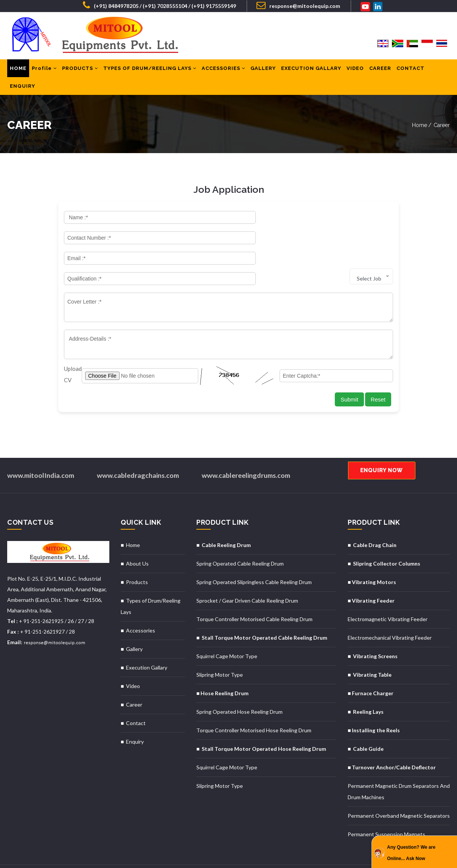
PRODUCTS (80, 68)
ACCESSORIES (223, 68)
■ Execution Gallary (144, 642)
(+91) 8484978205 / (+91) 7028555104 (141, 6)
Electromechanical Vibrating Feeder (390, 613)
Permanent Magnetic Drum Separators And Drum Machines (399, 766)
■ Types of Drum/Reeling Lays (151, 581)
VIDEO (355, 68)
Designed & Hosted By (32, 854)
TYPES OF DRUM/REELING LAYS (150, 68)
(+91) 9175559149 (214, 6)
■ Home (130, 520)
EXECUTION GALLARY (311, 68)
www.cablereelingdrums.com (246, 450)
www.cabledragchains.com (138, 450)
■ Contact (133, 698)
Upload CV (73, 349)
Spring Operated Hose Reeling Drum (239, 687)
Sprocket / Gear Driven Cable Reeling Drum (247, 576)
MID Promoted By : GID (87, 854)
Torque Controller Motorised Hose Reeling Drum (254, 705)
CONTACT (410, 68)
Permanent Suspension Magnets (386, 809)
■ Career (131, 680)
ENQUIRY (23, 86)
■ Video (130, 661)
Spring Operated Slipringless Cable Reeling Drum (254, 557)
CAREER (380, 68)
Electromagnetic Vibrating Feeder (388, 594)
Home (420, 125)
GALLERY (263, 68)
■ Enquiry (132, 717)
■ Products (134, 557)
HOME (18, 68)
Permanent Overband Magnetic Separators (399, 791)
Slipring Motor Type (220, 650)
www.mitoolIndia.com (41, 450)
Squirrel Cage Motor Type (227, 631)
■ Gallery (132, 624)
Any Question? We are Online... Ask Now (411, 853)
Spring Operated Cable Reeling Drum (240, 539)
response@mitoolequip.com (298, 5)
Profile (44, 68)
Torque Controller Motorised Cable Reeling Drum (254, 594)
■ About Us (135, 539)
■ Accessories (138, 605)
